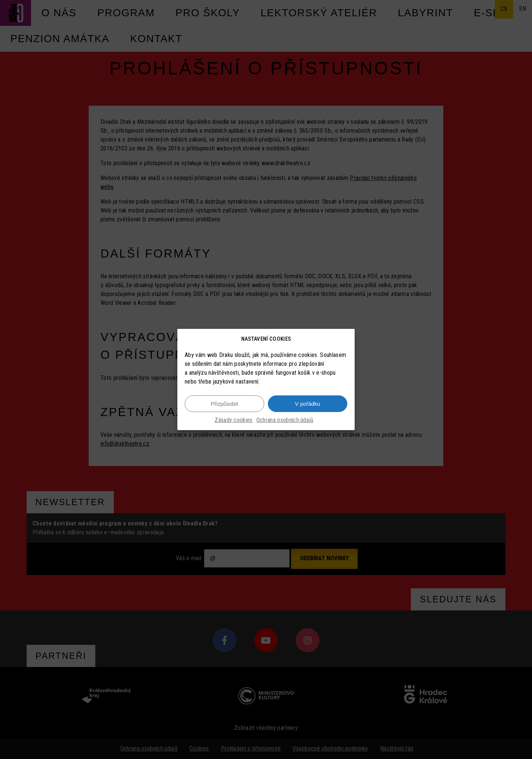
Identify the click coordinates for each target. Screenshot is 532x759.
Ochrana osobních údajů (285, 420)
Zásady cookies (233, 420)
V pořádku (307, 404)
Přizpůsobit (224, 404)
